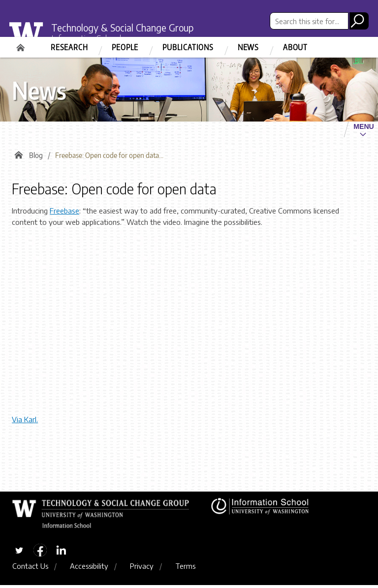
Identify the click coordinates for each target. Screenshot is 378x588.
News (248, 47)
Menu (364, 126)
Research (69, 47)
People (125, 47)
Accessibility (89, 568)
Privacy (142, 568)
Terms (185, 568)
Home (22, 44)
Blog (36, 157)
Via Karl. (25, 421)
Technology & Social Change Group (128, 27)
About (295, 47)
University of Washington (32, 36)
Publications (188, 47)
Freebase (64, 213)
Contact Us (30, 568)
